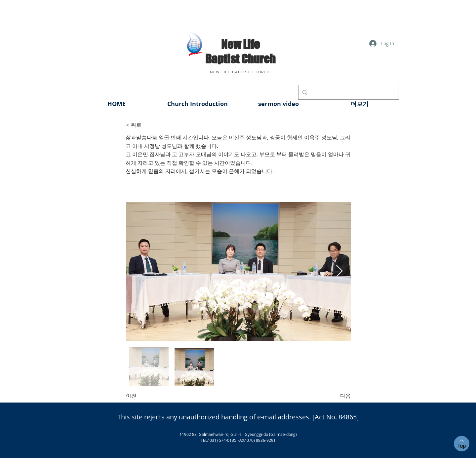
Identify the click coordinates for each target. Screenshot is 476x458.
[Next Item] (339, 271)
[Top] (462, 444)
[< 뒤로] (148, 125)
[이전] (148, 396)
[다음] (334, 396)
